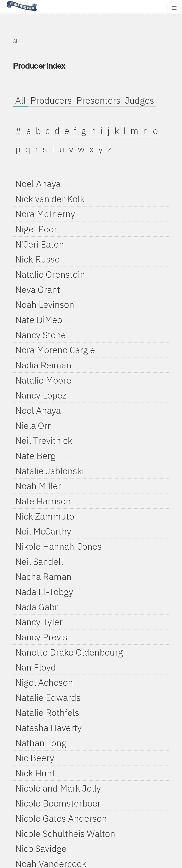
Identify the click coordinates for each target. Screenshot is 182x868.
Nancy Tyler (39, 622)
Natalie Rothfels (47, 712)
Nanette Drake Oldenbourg (69, 652)
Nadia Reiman (43, 365)
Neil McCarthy (43, 531)
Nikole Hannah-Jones (58, 546)
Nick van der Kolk (50, 199)
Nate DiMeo (39, 320)
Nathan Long (41, 743)
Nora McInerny (45, 214)
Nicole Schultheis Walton (65, 833)
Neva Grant (38, 289)
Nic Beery (35, 758)
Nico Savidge (41, 848)
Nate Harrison (43, 501)
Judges (139, 100)
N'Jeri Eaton (40, 244)
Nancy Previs (41, 637)
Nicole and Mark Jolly (58, 788)
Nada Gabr (36, 607)
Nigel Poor (36, 229)
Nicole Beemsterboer (58, 803)
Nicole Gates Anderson (61, 818)
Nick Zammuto (45, 516)
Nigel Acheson (44, 682)
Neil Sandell (39, 561)
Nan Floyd (36, 667)
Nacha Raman (43, 576)
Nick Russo (37, 259)
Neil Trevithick (44, 440)
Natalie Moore (43, 380)
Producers (51, 100)
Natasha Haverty (48, 728)
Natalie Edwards (48, 697)
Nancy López (41, 395)
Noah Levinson (45, 304)
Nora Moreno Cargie (55, 350)
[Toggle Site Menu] (174, 8)
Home (5, 2)
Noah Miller (38, 486)
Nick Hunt (35, 773)
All (20, 100)
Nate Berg (35, 456)
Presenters (98, 100)
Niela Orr (33, 425)
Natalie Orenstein (50, 274)
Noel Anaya (38, 184)
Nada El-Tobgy (44, 592)
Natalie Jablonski (50, 471)
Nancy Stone (41, 335)
